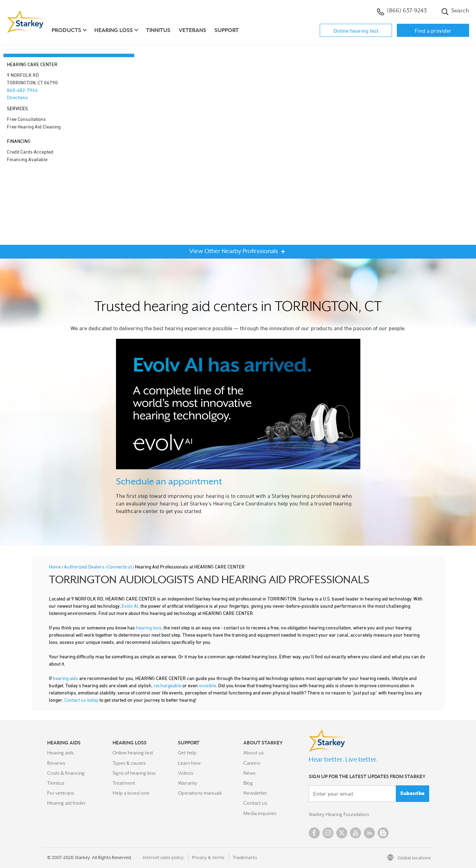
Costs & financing (66, 773)
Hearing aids (60, 753)
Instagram (328, 833)
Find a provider (433, 31)
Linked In (369, 833)
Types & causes (129, 763)
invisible (208, 685)
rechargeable (167, 685)
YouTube (356, 833)
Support (227, 30)
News (249, 773)
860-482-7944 (22, 90)
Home (55, 567)
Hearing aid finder (66, 803)
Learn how (189, 763)
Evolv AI (130, 606)
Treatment (124, 783)
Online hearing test (356, 31)
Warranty (188, 783)
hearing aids (65, 678)
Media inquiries (260, 813)
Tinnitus (158, 30)
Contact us (255, 803)
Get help (187, 753)
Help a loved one (131, 793)
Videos (186, 773)
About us (253, 753)
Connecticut (120, 567)
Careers (252, 763)
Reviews (56, 763)
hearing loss (149, 628)
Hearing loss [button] (114, 30)
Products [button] (66, 30)
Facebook (314, 833)
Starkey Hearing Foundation (339, 814)
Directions (17, 97)
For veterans (61, 793)
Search (455, 11)
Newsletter (255, 793)
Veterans (192, 30)
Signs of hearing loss (134, 773)
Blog (248, 783)
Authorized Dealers (85, 567)
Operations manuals (200, 793)
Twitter (342, 833)
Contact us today (81, 700)
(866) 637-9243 (402, 11)
